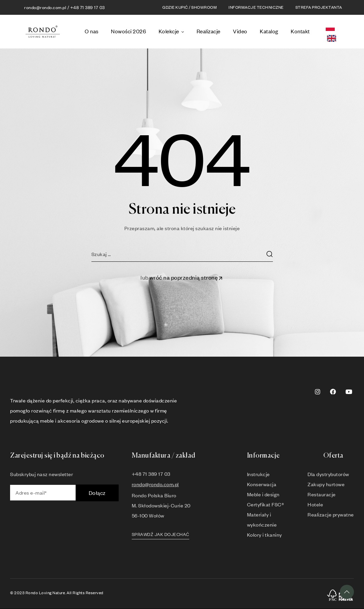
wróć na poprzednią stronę (187, 277)
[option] (333, 39)
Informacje (264, 456)
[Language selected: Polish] (339, 32)
